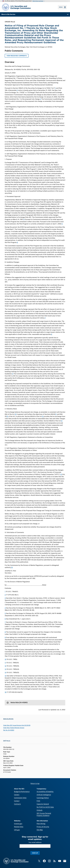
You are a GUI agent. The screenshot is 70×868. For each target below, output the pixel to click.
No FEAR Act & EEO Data (45, 807)
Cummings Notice (43, 798)
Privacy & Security (43, 827)
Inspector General (43, 804)
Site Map (40, 830)
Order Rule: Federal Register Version (14, 728)
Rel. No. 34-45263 (9, 730)
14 (62, 421)
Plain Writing (41, 824)
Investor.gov (18, 824)
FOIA (38, 801)
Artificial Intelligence (44, 795)
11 (56, 414)
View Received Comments (17, 56)
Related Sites (19, 827)
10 (16, 414)
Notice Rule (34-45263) (19, 703)
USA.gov (17, 830)
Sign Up (35, 853)
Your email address (35, 842)
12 (7, 416)
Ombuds (40, 810)
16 (12, 567)
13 (43, 416)
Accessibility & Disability (45, 792)
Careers (17, 795)
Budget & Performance (22, 792)
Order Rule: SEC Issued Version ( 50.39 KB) (17, 725)
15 (61, 474)
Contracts (17, 804)
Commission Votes (20, 798)
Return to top (35, 784)
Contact (17, 801)
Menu (62, 7)
